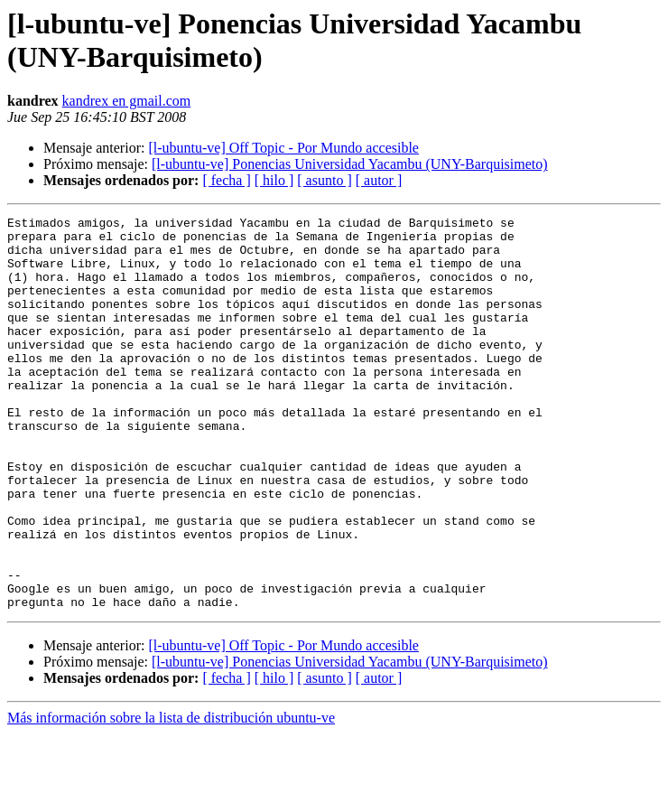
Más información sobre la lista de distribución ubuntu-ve (171, 796)
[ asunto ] (324, 180)
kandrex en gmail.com (127, 101)
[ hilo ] (274, 180)
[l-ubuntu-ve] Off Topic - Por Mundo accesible (283, 148)
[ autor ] (379, 180)
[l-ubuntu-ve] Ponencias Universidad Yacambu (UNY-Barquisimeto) (350, 164)
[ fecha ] (226, 180)
